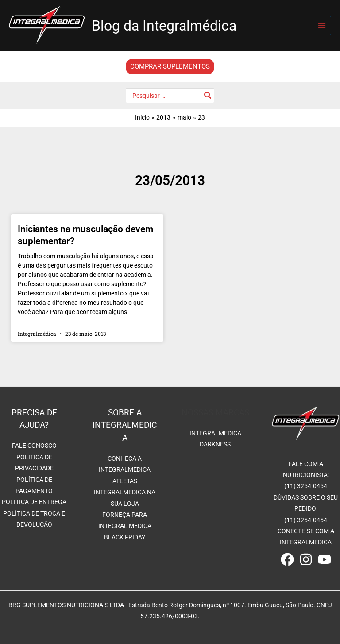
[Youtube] (325, 559)
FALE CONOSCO (34, 446)
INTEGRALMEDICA (215, 433)
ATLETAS (125, 481)
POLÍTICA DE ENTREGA (34, 502)
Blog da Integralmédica (164, 26)
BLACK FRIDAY (125, 537)
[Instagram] (306, 559)
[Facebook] (287, 559)
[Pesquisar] (208, 96)
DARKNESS (215, 444)
